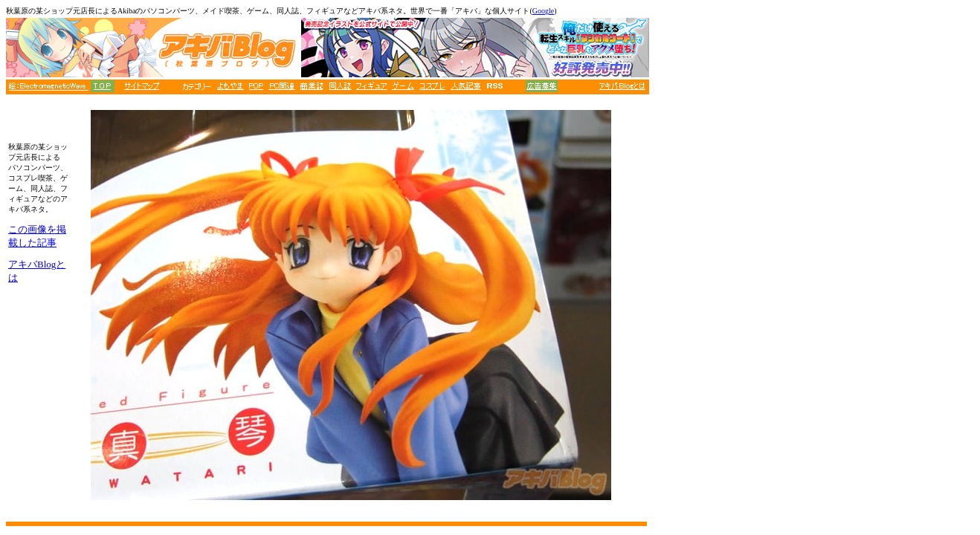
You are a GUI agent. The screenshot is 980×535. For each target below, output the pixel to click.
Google (543, 11)
